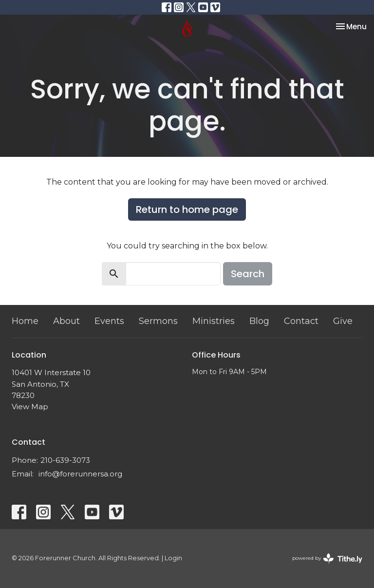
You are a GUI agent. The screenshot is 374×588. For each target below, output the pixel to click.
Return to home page (187, 209)
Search (248, 274)
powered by (327, 559)
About (66, 321)
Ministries (214, 321)
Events (109, 321)
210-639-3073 (65, 460)
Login (173, 558)
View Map (30, 407)
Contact (301, 321)
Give (343, 321)
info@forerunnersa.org (80, 474)
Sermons (158, 321)
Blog (259, 321)
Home (25, 321)
